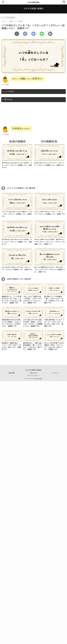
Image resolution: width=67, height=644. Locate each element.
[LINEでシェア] (42, 34)
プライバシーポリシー (33, 376)
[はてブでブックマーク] (33, 34)
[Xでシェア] (17, 34)
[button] (50, 34)
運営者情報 (12, 373)
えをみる (8, 99)
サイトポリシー (55, 373)
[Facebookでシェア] (25, 34)
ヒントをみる (9, 91)
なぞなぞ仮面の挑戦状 (33, 2)
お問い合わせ (33, 373)
